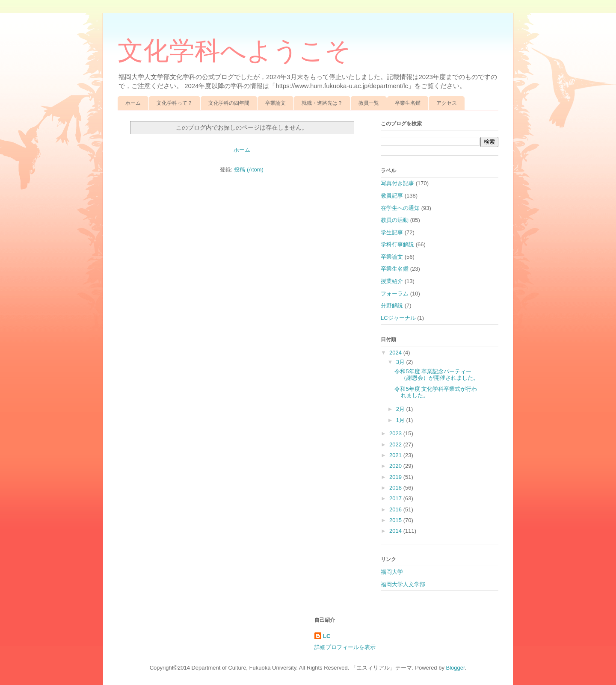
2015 (396, 520)
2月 (401, 409)
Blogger (456, 668)
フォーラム (395, 294)
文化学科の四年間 (229, 103)
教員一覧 (369, 103)
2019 (396, 477)
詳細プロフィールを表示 (345, 647)
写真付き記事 (397, 183)
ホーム (133, 103)
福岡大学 (392, 572)
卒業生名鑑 (408, 103)
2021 (396, 455)
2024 (396, 353)
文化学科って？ (175, 103)
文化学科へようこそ (234, 51)
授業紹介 (392, 281)
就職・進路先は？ (322, 103)
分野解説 (392, 306)
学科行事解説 (397, 244)
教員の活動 (395, 220)
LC (327, 636)
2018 (396, 488)
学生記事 (392, 232)
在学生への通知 (400, 208)
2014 (396, 531)
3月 (401, 362)
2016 (396, 509)
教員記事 (392, 196)
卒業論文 (275, 103)
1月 (401, 420)
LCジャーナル (398, 318)
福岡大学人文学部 (403, 584)
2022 (396, 444)
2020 (396, 466)
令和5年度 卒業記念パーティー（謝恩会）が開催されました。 (437, 375)
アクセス (447, 103)
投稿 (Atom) (249, 170)
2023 (396, 433)
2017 (396, 498)
